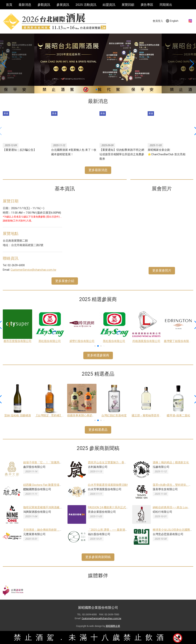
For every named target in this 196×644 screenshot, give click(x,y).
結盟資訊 (109, 5)
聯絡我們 (12, 14)
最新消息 (25, 5)
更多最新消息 (98, 170)
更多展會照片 (162, 270)
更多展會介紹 (65, 281)
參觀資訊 (44, 5)
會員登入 (158, 21)
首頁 (9, 5)
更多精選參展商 (98, 355)
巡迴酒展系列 (34, 14)
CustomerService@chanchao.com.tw (33, 270)
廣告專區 (147, 5)
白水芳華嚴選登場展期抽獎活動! (108, 485)
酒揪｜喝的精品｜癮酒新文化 (171, 462)
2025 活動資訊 (86, 5)
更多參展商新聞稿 (98, 557)
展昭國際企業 (113, 626)
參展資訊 (63, 5)
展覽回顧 (128, 5)
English (174, 21)
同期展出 (166, 5)
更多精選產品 (98, 430)
